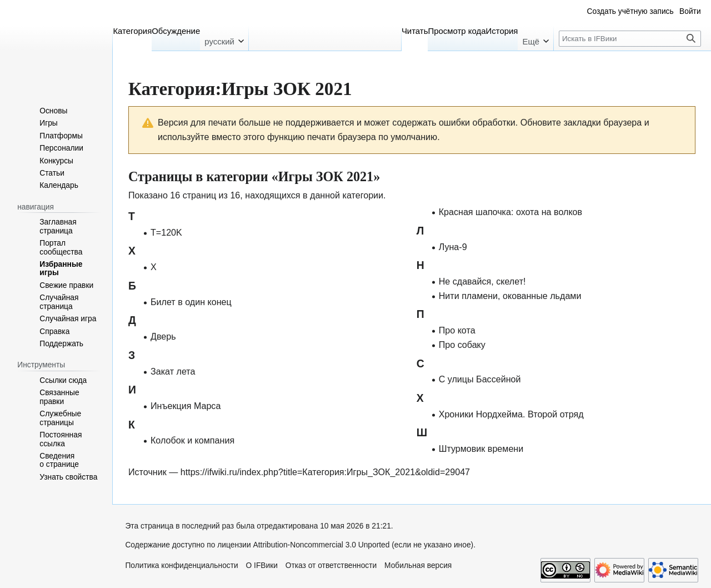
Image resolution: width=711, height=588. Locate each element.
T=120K (166, 232)
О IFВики (262, 565)
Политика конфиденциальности (181, 565)
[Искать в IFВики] (630, 39)
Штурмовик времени (481, 449)
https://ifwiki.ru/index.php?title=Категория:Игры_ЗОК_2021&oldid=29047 (325, 472)
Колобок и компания (192, 440)
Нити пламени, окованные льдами (510, 296)
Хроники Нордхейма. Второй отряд (511, 414)
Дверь (163, 336)
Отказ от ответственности (331, 565)
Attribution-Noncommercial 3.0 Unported (322, 545)
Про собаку (462, 345)
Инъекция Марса (186, 406)
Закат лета (173, 371)
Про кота (457, 330)
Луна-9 (453, 247)
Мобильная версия (418, 565)
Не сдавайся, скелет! (482, 281)
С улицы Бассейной (480, 379)
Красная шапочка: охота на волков (510, 212)
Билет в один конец (191, 302)
